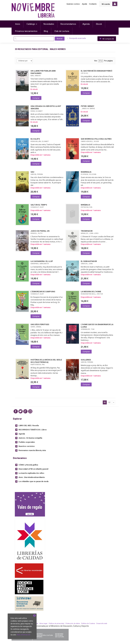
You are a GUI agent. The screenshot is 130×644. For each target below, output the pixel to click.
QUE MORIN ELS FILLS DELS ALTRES (96, 139)
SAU (32, 172)
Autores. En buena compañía (30, 438)
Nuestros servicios (27, 446)
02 (109, 402)
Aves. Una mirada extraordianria (32, 477)
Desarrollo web (102, 623)
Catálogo (32, 24)
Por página (108, 61)
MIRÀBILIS (85, 205)
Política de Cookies (88, 623)
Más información (24, 635)
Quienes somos (73, 4)
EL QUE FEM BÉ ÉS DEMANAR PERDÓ (96, 71)
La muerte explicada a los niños (31, 473)
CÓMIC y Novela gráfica (28, 465)
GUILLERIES (86, 360)
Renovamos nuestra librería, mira (32, 450)
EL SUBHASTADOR (89, 261)
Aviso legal (43, 623)
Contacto (93, 4)
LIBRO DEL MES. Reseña (29, 426)
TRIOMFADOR (87, 231)
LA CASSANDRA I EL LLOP (42, 261)
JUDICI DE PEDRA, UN (40, 231)
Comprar (36, 98)
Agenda (22, 434)
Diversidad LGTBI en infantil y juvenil (33, 469)
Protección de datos (73, 623)
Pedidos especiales (27, 442)
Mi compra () (106, 39)
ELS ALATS (35, 139)
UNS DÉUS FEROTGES (40, 324)
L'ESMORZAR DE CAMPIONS (43, 292)
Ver (96, 61)
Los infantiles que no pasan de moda (33, 481)
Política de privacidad (56, 623)
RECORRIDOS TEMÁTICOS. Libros (33, 430)
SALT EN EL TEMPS (39, 205)
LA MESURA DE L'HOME (91, 292)
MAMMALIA (86, 172)
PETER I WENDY (87, 106)
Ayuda (84, 4)
